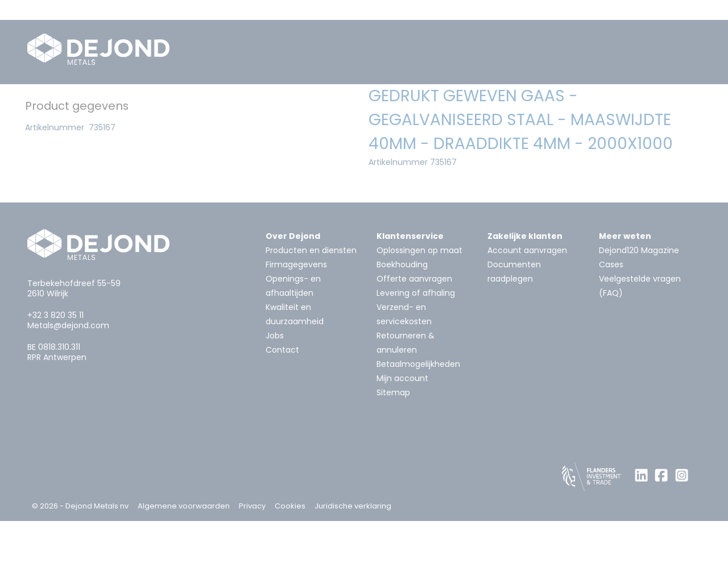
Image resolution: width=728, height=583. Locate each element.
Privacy (252, 568)
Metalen (111, 104)
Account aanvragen (527, 312)
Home (53, 104)
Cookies (290, 568)
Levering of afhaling (416, 355)
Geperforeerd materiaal (394, 104)
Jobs (275, 398)
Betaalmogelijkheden (418, 426)
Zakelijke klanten (525, 298)
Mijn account (402, 440)
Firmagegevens (296, 326)
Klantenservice (410, 298)
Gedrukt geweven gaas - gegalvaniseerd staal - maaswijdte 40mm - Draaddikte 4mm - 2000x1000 (250, 125)
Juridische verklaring (353, 568)
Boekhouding (402, 326)
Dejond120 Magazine (639, 312)
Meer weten (625, 298)
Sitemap (393, 454)
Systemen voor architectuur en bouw (236, 104)
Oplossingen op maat (419, 312)
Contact (282, 412)
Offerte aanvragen (414, 341)
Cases (611, 326)
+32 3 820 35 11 (55, 377)
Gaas (485, 104)
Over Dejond (293, 298)
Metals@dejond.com (68, 387)
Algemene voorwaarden (184, 568)
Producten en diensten (311, 312)
